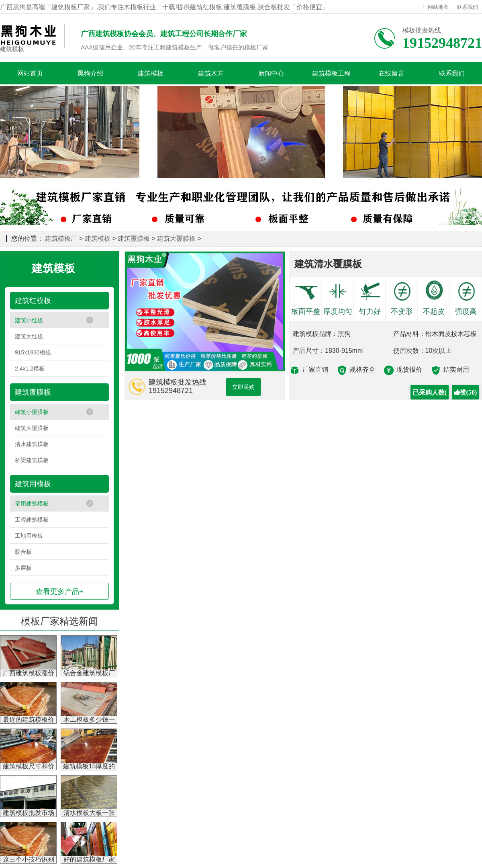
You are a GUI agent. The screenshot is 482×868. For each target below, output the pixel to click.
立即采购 (243, 387)
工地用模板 (29, 536)
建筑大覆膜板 (176, 238)
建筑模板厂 (61, 238)
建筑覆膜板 (134, 238)
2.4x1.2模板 (30, 368)
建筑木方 (211, 73)
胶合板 (23, 552)
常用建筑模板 (32, 504)
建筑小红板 (29, 320)
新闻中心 (271, 73)
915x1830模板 (33, 352)
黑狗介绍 (90, 73)
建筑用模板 (33, 484)
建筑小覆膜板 (32, 412)
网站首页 (30, 73)
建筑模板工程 (331, 73)
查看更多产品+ (60, 592)
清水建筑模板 (32, 444)
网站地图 (438, 7)
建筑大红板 (29, 336)
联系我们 (468, 7)
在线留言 (392, 73)
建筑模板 (12, 49)
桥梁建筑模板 (32, 460)
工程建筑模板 (32, 520)
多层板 (23, 568)
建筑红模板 (33, 301)
